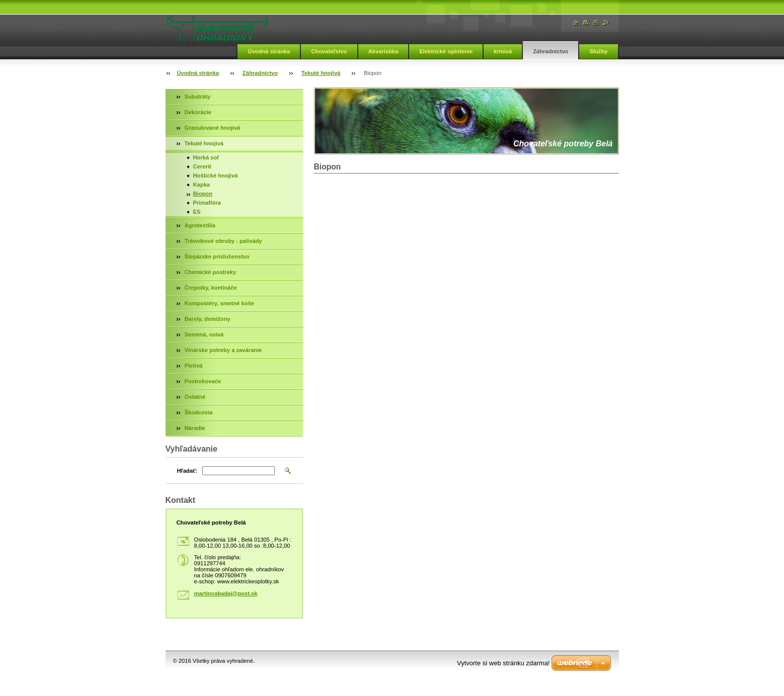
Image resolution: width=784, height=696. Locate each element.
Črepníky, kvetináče (211, 288)
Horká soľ (206, 157)
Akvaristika (383, 51)
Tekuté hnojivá (321, 73)
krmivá (503, 51)
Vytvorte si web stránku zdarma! (503, 663)
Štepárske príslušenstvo (217, 256)
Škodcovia (199, 412)
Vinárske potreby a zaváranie (223, 350)
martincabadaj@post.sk (226, 593)
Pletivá (194, 366)
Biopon (203, 194)
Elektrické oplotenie (446, 51)
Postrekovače (203, 381)
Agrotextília (200, 225)
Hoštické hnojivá (216, 176)
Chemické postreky (211, 272)
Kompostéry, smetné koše (219, 303)
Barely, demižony (208, 319)
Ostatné (195, 397)
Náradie (195, 428)
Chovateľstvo (329, 51)
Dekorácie (198, 112)
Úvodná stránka (269, 51)
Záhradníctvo (551, 51)
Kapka (202, 185)
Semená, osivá (204, 334)
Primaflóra (207, 203)
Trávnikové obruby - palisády (223, 241)
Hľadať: (187, 471)
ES (197, 212)
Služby (598, 51)
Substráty (198, 97)
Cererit (202, 166)
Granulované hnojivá (213, 128)
